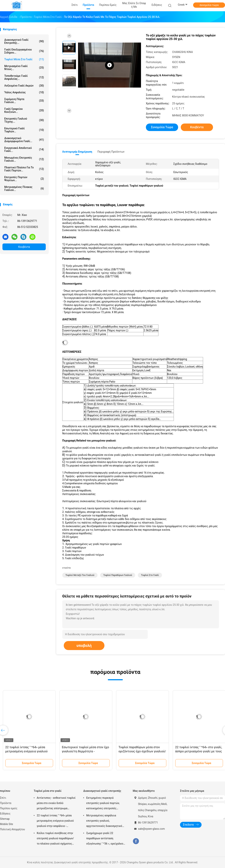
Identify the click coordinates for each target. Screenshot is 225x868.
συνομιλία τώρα (209, 5)
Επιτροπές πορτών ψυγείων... (24, 179)
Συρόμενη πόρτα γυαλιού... (24, 101)
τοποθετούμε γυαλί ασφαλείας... (24, 77)
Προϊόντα (6, 803)
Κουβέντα (24, 247)
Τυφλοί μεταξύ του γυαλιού (80, 575)
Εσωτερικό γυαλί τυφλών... (24, 130)
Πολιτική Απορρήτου (12, 829)
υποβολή (84, 646)
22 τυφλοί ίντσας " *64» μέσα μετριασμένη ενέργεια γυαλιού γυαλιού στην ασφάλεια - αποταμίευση (55, 821)
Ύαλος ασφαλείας (24, 92)
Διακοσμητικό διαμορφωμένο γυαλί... (24, 140)
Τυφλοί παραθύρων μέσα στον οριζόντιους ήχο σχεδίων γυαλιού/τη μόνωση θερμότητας (142, 751)
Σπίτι (3, 798)
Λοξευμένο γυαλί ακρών (24, 86)
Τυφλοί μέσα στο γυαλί (24, 59)
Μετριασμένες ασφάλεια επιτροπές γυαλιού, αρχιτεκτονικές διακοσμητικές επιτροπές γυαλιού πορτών (105, 821)
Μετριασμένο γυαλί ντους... (24, 68)
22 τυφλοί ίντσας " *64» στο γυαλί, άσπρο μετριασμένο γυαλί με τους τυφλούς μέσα (199, 751)
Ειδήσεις (5, 814)
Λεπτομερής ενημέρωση (77, 152)
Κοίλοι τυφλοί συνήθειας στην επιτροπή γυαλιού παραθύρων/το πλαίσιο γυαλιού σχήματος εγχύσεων (55, 839)
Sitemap (5, 819)
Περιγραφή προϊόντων (111, 152)
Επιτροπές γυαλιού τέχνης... (24, 120)
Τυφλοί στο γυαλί (150, 575)
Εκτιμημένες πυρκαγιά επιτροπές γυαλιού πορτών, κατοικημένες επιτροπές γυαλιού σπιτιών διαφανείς (103, 804)
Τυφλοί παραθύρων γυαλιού (118, 575)
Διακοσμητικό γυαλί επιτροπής (102, 791)
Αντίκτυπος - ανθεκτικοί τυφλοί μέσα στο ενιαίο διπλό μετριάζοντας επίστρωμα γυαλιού (56, 804)
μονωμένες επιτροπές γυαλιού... (24, 159)
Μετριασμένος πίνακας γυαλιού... (24, 188)
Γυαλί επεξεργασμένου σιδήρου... (24, 51)
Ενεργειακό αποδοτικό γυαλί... (24, 149)
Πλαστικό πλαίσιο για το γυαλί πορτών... (24, 169)
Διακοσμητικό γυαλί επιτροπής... (24, 41)
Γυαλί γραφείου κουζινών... (24, 110)
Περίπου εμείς (9, 808)
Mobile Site (7, 824)
